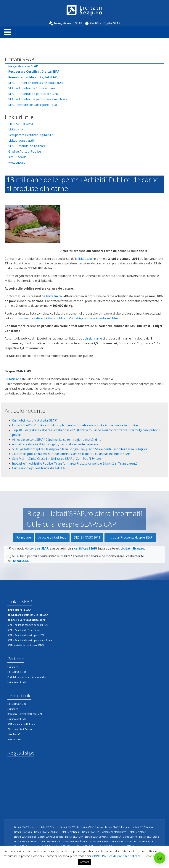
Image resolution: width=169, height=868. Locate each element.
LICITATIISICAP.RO (21, 124)
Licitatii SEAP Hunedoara (51, 837)
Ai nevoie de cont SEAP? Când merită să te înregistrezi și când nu (57, 440)
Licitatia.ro (16, 129)
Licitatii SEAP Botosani (26, 841)
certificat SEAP (85, 556)
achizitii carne (92, 338)
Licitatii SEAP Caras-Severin (123, 837)
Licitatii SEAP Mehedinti (46, 832)
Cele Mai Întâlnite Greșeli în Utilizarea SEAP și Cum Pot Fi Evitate (57, 459)
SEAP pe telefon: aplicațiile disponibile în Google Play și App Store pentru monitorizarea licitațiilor (80, 449)
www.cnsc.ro (17, 162)
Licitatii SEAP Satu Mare (144, 827)
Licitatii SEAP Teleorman (118, 827)
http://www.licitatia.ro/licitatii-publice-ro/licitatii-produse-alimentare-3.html (67, 318)
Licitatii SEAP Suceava (92, 827)
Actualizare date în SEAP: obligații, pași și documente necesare (55, 444)
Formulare (24, 537)
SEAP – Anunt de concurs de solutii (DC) (36, 83)
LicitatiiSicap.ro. (133, 556)
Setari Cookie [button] (153, 856)
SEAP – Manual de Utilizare (27, 146)
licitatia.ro (85, 259)
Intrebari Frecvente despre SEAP (130, 537)
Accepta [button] (85, 862)
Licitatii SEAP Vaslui (70, 827)
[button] (160, 858)
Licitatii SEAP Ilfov (137, 832)
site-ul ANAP (17, 157)
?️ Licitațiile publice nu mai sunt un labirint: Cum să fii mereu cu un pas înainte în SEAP (71, 454)
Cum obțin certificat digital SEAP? (35, 420)
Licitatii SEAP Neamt (70, 832)
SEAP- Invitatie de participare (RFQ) (33, 105)
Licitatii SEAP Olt (90, 832)
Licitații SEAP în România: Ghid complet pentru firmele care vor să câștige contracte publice (75, 425)
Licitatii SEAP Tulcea (48, 827)
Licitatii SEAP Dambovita (74, 841)
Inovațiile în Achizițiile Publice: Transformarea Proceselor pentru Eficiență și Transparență (75, 463)
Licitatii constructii (21, 141)
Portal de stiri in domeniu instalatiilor (27, 677)
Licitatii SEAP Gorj (74, 837)
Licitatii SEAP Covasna (96, 837)
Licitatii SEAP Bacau (144, 841)
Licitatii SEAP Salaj (23, 832)
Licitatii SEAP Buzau (99, 841)
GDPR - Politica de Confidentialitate (116, 856)
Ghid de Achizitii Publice (25, 151)
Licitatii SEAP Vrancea (25, 827)
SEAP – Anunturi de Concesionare (32, 88)
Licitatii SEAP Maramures (113, 832)
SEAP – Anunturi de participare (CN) (33, 94)
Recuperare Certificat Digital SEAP (32, 135)
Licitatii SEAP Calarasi (121, 841)
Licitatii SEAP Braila (149, 837)
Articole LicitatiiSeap (52, 537)
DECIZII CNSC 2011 (87, 537)
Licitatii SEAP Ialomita (25, 837)
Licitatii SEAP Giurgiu (49, 841)
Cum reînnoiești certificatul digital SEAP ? (40, 468)
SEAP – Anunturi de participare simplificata (38, 99)
